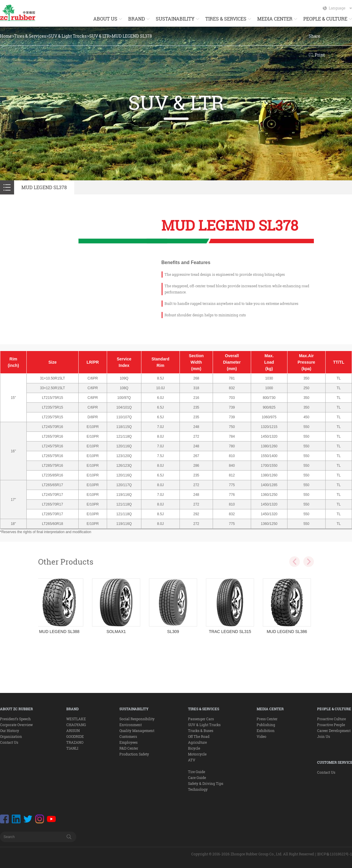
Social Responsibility (137, 719)
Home (6, 36)
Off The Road (199, 736)
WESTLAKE (76, 719)
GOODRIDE (75, 736)
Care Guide (197, 778)
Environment (131, 725)
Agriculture (197, 742)
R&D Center (129, 748)
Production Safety (134, 754)
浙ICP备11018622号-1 (334, 854)
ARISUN (73, 731)
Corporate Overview (16, 725)
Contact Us (9, 742)
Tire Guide (197, 772)
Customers (128, 736)
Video (262, 736)
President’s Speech (15, 719)
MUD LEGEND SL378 (132, 36)
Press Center (267, 719)
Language (340, 8)
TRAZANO (75, 742)
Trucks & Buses (201, 731)
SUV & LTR (99, 36)
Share (314, 36)
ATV (192, 760)
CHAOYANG (76, 725)
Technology (198, 789)
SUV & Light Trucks (67, 36)
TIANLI (72, 748)
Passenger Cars (201, 719)
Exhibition (266, 731)
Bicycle (194, 748)
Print (320, 55)
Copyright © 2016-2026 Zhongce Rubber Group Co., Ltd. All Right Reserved (253, 854)
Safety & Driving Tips (206, 783)
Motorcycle (197, 754)
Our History (10, 731)
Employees (128, 742)
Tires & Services (30, 36)
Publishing (266, 725)
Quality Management (137, 731)
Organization (11, 736)
